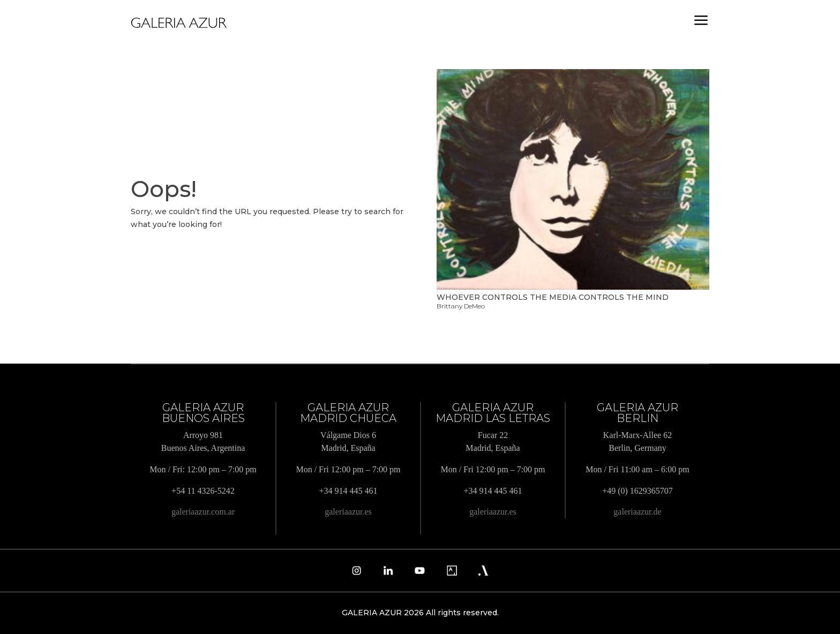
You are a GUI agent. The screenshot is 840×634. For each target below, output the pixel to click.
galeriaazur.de (637, 512)
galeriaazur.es (348, 512)
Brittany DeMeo (461, 306)
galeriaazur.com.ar (203, 512)
